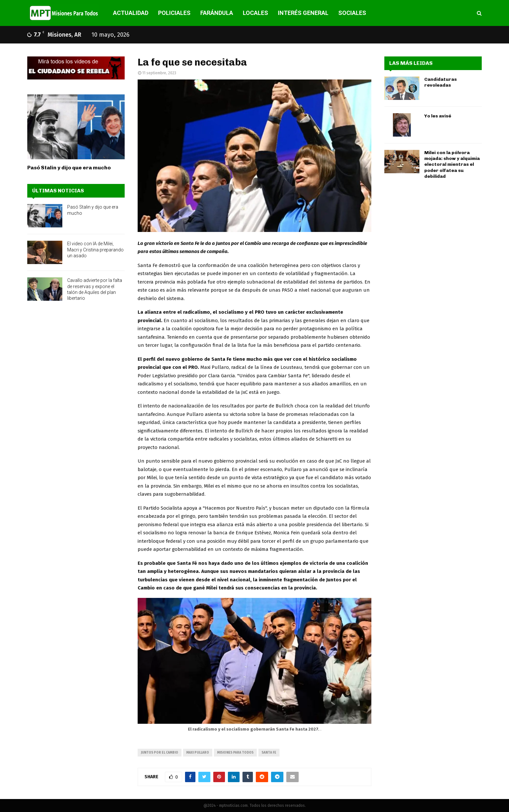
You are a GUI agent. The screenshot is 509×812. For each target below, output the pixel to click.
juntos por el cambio (160, 753)
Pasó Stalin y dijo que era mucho (69, 168)
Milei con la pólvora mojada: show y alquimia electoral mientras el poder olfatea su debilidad (452, 164)
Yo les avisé (438, 116)
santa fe (269, 753)
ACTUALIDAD (131, 13)
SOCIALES (352, 13)
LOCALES (255, 13)
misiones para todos (235, 753)
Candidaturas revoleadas (441, 82)
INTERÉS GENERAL (303, 13)
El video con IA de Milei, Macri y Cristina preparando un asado (95, 249)
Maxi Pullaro (198, 753)
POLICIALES (174, 13)
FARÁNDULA (217, 13)
